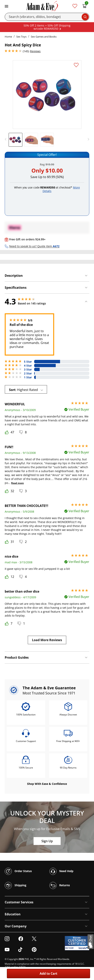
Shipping (16, 885)
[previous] (7, 139)
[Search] (47, 17)
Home (8, 37)
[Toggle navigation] (6, 6)
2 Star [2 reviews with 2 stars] (28, 373)
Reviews (35, 51)
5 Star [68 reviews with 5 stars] (28, 362)
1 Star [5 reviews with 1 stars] (28, 377)
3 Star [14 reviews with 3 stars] (28, 370)
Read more (17, 483)
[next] (87, 139)
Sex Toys (21, 37)
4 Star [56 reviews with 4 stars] (28, 366)
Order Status (18, 871)
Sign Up (47, 841)
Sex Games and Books (44, 37)
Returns (60, 885)
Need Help (61, 871)
